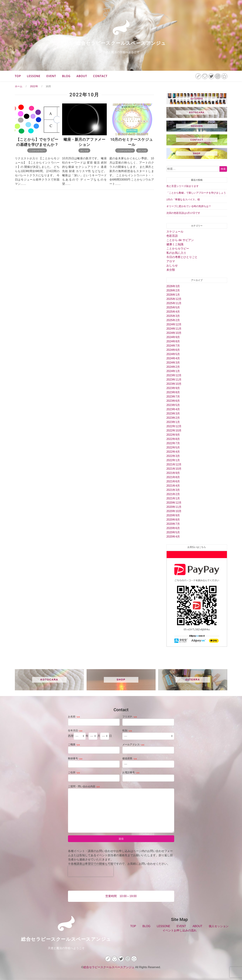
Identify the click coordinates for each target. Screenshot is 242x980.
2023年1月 (173, 422)
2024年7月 (173, 346)
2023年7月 (173, 397)
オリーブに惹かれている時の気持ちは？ (189, 206)
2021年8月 (173, 477)
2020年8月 (173, 520)
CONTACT (100, 76)
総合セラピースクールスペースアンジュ (121, 43)
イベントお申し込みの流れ (180, 930)
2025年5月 (173, 307)
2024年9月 (173, 337)
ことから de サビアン (180, 240)
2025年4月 (173, 312)
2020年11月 (174, 507)
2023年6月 (173, 401)
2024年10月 (174, 333)
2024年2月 (173, 367)
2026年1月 (173, 295)
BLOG (66, 76)
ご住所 (74, 772)
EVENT (51, 76)
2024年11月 (174, 329)
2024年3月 (173, 363)
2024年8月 (173, 341)
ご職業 (74, 744)
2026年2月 (173, 290)
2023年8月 (173, 392)
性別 (127, 730)
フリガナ (130, 717)
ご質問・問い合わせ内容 (84, 786)
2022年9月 (173, 435)
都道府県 (130, 758)
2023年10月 (174, 384)
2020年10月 (174, 511)
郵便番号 (75, 758)
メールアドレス (133, 744)
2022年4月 (173, 452)
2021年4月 (173, 486)
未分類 (171, 270)
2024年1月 (173, 371)
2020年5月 (173, 532)
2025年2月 (173, 320)
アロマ (171, 261)
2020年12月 (174, 503)
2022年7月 (173, 443)
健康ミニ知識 (175, 244)
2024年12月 (174, 324)
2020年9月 (173, 515)
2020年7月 (173, 524)
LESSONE (34, 76)
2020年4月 (173, 537)
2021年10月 (174, 469)
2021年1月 (173, 498)
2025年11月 (174, 303)
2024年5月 (173, 354)
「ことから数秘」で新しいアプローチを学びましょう (196, 193)
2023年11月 (174, 380)
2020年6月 (173, 528)
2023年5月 (173, 405)
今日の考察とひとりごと (182, 257)
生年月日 (75, 730)
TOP (18, 76)
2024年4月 (173, 358)
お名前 (74, 717)
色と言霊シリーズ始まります (183, 186)
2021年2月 (173, 494)
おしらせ (84, 150)
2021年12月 (174, 464)
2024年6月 (173, 350)
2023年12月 (174, 375)
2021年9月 (173, 473)
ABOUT (82, 76)
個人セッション (219, 926)
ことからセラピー (37, 150)
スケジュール (175, 232)
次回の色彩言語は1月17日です (183, 213)
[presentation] (91, 871)
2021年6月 (173, 481)
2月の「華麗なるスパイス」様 (183, 200)
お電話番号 (131, 772)
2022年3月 (173, 456)
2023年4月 (173, 409)
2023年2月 (173, 418)
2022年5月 (173, 447)
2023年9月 (173, 388)
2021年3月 (173, 490)
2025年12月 (174, 299)
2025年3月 (173, 316)
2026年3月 (173, 286)
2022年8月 (173, 439)
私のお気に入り (176, 253)
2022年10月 (174, 430)
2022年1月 (173, 460)
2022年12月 (174, 426)
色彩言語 (172, 236)
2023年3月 (173, 414)
